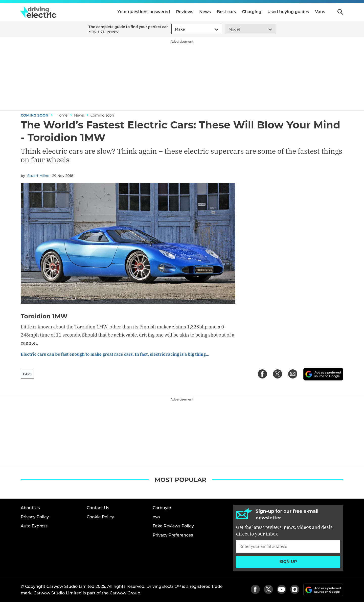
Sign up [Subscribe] (288, 561)
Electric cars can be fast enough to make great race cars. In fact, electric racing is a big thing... (125, 354)
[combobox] (174, 29)
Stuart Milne (38, 176)
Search (340, 12)
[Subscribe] (288, 546)
